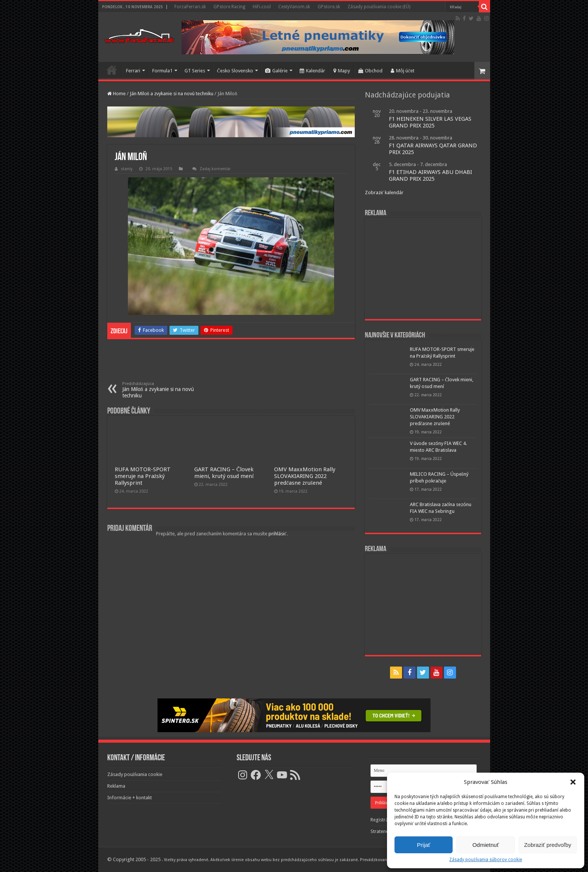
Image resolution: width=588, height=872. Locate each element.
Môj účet (403, 71)
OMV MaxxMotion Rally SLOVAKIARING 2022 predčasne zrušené (305, 476)
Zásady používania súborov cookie (485, 860)
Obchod (370, 71)
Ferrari (133, 71)
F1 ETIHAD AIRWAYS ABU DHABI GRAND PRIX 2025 (430, 175)
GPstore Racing (229, 7)
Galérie (276, 71)
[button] (573, 782)
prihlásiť (277, 534)
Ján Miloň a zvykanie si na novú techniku (172, 94)
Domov (112, 70)
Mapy (342, 71)
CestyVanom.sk (294, 7)
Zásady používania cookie (135, 774)
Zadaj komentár (215, 169)
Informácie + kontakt (130, 798)
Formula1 (162, 71)
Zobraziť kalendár (384, 193)
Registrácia (382, 820)
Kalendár (312, 71)
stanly (127, 169)
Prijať (424, 845)
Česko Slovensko (235, 71)
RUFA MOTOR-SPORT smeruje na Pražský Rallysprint (143, 476)
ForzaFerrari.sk (190, 7)
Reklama (116, 786)
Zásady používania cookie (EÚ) (379, 7)
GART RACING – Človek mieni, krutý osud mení (224, 473)
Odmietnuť (486, 845)
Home (116, 94)
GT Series (195, 71)
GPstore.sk (329, 7)
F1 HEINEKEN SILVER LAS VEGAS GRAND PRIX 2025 (430, 122)
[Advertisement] (423, 268)
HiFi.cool (262, 7)
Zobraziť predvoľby (547, 845)
